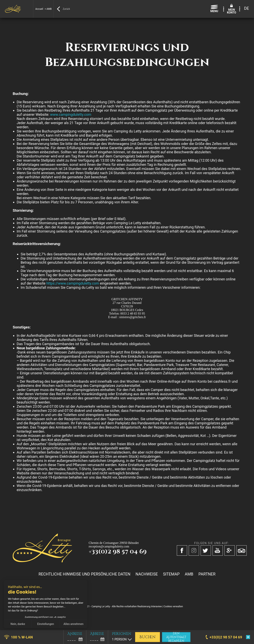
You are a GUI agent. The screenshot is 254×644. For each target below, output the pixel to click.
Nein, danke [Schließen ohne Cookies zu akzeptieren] (18, 624)
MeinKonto (232, 11)
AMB (189, 574)
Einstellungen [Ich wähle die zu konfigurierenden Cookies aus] (46, 624)
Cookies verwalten (173, 606)
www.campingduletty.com (71, 114)
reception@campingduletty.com (109, 546)
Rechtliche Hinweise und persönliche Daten (84, 574)
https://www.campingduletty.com (73, 283)
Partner (207, 574)
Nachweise (147, 574)
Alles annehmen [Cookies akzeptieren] (74, 624)
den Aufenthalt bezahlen (176, 637)
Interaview (156, 606)
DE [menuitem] (247, 8)
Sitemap (171, 574)
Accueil (39, 9)
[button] (6, 640)
